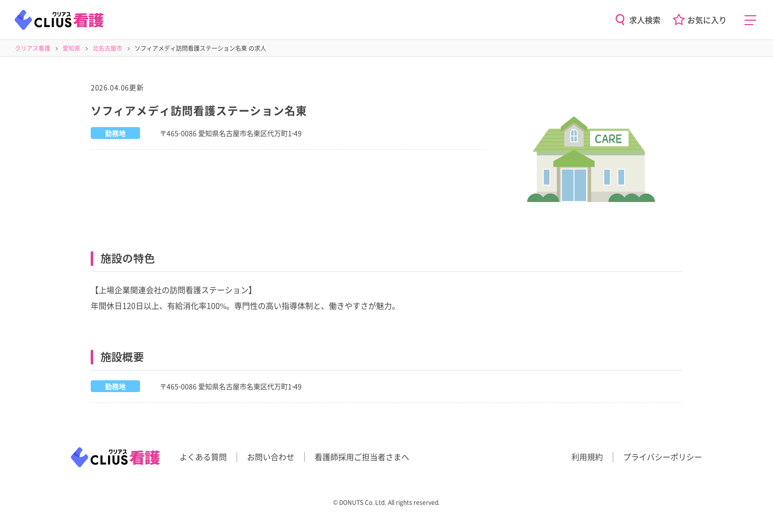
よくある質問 (203, 457)
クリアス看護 (33, 48)
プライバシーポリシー (663, 457)
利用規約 (587, 457)
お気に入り (707, 20)
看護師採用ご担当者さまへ (362, 457)
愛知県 (71, 48)
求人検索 (645, 20)
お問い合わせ (271, 457)
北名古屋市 (107, 48)
